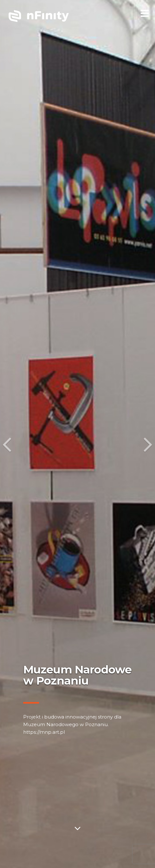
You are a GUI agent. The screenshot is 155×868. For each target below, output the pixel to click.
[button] (5, 434)
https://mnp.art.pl (44, 732)
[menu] (145, 12)
